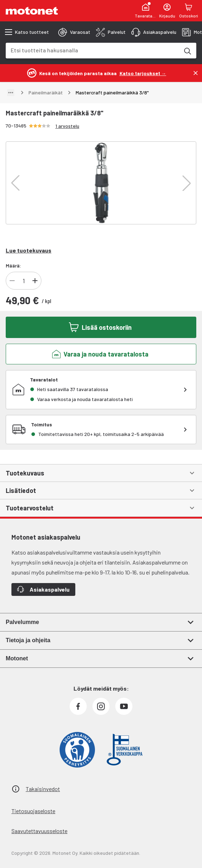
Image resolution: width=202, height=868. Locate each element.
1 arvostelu (67, 126)
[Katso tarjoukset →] (143, 73)
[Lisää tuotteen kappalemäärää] (35, 281)
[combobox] (92, 50)
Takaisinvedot (43, 789)
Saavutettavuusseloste (39, 831)
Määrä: (13, 266)
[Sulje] (196, 73)
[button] (15, 183)
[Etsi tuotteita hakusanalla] (187, 51)
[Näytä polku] (11, 93)
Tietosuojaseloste (33, 811)
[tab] (74, 32)
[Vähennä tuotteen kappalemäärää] (12, 281)
